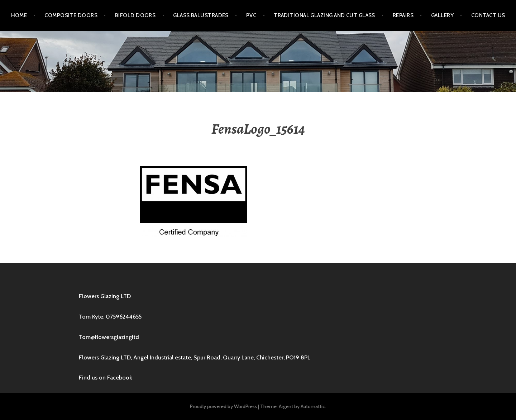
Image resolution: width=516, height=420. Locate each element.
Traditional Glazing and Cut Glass (324, 15)
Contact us (488, 15)
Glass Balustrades (201, 15)
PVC (251, 15)
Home (19, 15)
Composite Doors (71, 15)
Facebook (120, 378)
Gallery (442, 15)
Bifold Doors (135, 15)
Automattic (313, 406)
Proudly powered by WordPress (223, 406)
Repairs (403, 15)
